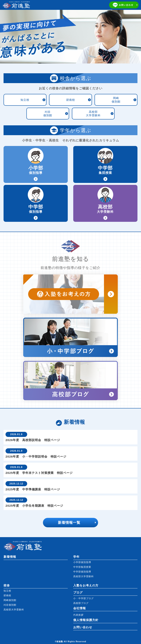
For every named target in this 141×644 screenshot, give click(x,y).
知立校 (25, 100)
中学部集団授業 (82, 567)
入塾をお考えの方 (86, 585)
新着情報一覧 (69, 523)
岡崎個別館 (116, 100)
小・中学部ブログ (83, 598)
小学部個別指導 (82, 562)
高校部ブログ (81, 603)
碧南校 (71, 100)
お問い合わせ (83, 627)
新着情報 (10, 557)
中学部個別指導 (82, 572)
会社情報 (80, 608)
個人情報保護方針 (86, 620)
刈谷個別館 (48, 114)
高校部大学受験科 (93, 114)
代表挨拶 (78, 615)
